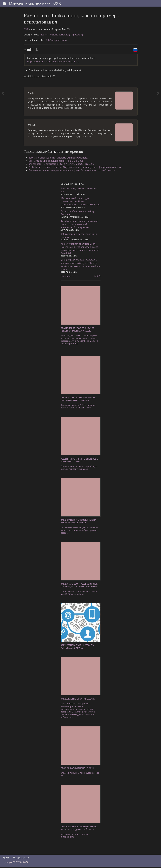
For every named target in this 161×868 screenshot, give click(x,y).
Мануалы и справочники (30, 3)
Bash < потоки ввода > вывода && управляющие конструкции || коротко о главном (76, 168)
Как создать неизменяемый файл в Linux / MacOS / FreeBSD (62, 165)
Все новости (67, 278)
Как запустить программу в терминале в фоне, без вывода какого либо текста (73, 171)
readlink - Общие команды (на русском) (61, 36)
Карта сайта (21, 859)
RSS (97, 278)
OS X (57, 3)
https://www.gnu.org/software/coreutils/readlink (53, 63)
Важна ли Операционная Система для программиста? (59, 159)
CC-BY (48, 42)
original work (59, 42)
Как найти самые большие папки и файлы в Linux (57, 162)
